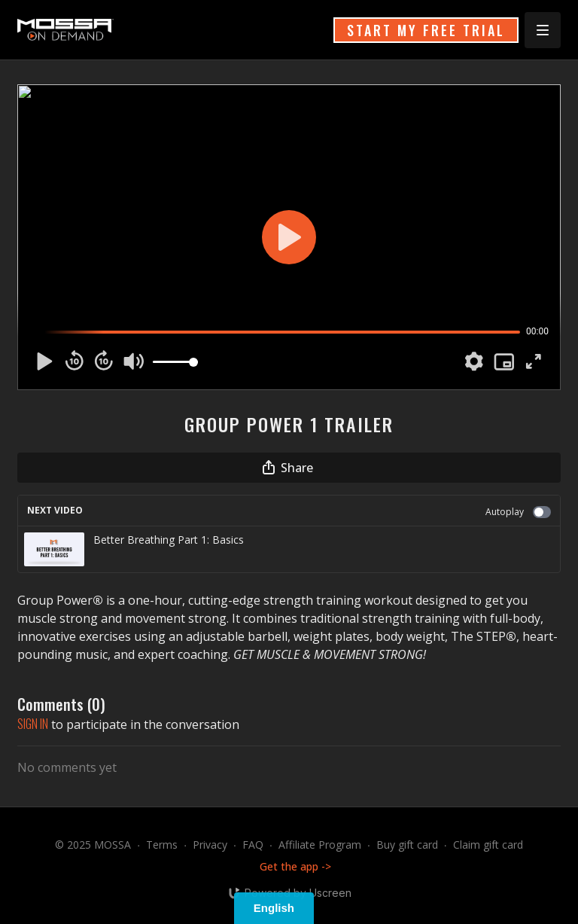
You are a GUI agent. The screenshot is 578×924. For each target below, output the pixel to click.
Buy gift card (407, 845)
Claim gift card (488, 845)
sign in (33, 724)
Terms (162, 845)
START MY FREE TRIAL (426, 30)
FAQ (253, 845)
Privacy (210, 845)
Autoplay (518, 512)
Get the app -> (295, 866)
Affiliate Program (320, 845)
